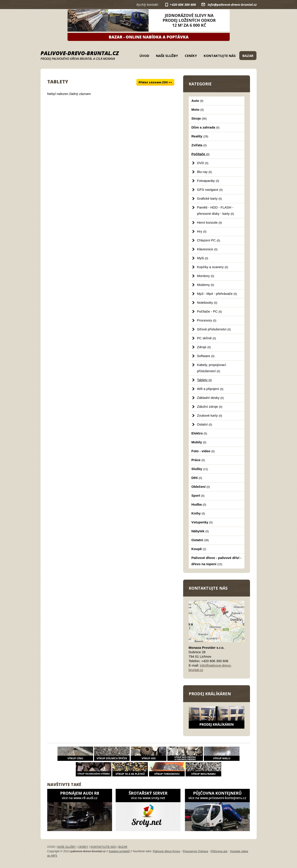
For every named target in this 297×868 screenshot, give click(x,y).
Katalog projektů (119, 851)
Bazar (248, 56)
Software (206, 356)
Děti (197, 478)
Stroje (199, 118)
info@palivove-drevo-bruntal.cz (232, 4)
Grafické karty (209, 198)
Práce (198, 460)
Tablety (204, 380)
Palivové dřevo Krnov (167, 851)
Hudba (199, 504)
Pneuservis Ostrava (195, 851)
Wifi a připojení (210, 389)
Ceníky (191, 56)
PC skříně (206, 338)
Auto (197, 101)
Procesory (207, 320)
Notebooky (207, 302)
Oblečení (201, 487)
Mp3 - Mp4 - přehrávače (217, 294)
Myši (203, 258)
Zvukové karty (210, 415)
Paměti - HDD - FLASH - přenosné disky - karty (215, 210)
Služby (200, 469)
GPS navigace (210, 190)
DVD (203, 163)
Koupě (199, 549)
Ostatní (205, 424)
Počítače (200, 154)
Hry (202, 231)
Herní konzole (209, 222)
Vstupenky (202, 522)
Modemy (206, 285)
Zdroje (204, 347)
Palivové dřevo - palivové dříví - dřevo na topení (216, 561)
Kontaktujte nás (220, 56)
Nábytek (200, 531)
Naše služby (167, 56)
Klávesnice (207, 249)
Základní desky (210, 398)
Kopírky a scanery (213, 267)
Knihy (198, 513)
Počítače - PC (209, 311)
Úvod (144, 56)
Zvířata (199, 145)
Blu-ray (204, 172)
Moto (198, 110)
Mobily (199, 442)
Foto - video (203, 451)
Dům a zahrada (205, 127)
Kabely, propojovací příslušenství (212, 368)
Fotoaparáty (208, 181)
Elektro (199, 433)
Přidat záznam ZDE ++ (155, 82)
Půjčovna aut (219, 851)
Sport (198, 495)
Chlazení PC (209, 240)
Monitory (206, 276)
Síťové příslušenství (214, 329)
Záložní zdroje (210, 407)
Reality (200, 136)
